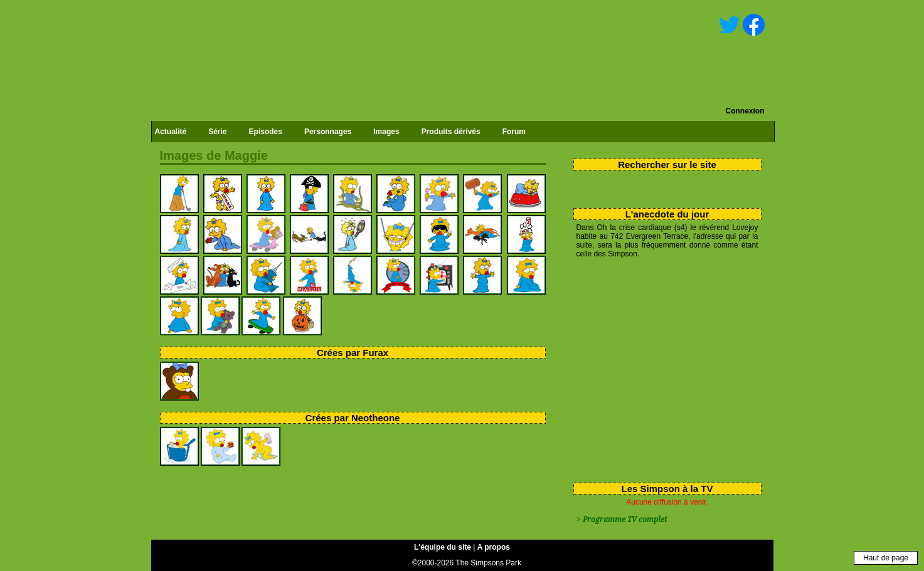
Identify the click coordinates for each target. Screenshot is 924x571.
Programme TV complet (625, 520)
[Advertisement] (663, 368)
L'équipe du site (443, 547)
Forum (514, 132)
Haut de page (886, 558)
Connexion (745, 111)
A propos (494, 547)
